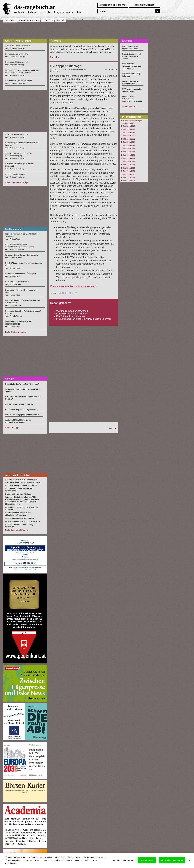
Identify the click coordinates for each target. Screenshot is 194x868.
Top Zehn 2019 (129, 149)
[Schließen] (189, 863)
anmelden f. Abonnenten (113, 5)
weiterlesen (56, 57)
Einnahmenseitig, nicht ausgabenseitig (22, 410)
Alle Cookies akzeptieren (172, 863)
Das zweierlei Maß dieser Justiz (18, 81)
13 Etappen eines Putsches (17, 135)
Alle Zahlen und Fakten (17, 530)
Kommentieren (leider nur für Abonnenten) (72, 286)
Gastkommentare (29, 20)
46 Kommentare (111, 69)
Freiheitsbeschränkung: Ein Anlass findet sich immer (84, 319)
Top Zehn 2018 (129, 152)
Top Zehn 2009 (129, 181)
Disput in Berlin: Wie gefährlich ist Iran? (22, 384)
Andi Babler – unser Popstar (17, 282)
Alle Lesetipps (13, 427)
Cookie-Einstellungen (123, 863)
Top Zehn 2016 (129, 158)
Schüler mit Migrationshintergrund (20, 518)
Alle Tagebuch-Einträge (17, 182)
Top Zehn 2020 (129, 145)
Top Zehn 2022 (129, 139)
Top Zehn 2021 (129, 142)
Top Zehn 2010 (129, 178)
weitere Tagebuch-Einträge (19, 41)
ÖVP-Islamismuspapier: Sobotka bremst (22, 415)
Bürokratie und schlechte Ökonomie (20, 274)
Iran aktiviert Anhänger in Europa (19, 404)
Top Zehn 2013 (129, 168)
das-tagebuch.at (34, 7)
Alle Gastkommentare (16, 332)
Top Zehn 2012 (129, 171)
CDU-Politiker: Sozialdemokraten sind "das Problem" (132, 66)
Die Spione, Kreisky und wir (71, 316)
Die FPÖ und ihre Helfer (15, 174)
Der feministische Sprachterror (72, 314)
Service (61, 20)
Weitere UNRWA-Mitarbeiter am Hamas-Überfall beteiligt (132, 99)
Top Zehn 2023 (129, 136)
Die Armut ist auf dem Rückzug (18, 494)
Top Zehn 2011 (129, 174)
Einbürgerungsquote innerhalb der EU (21, 485)
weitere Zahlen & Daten (17, 475)
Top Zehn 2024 (129, 132)
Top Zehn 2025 (129, 129)
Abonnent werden (145, 5)
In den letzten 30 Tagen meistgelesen (133, 122)
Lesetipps (48, 20)
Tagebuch (10, 20)
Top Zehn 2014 (129, 165)
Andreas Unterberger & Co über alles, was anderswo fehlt (48, 12)
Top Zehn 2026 (129, 126)
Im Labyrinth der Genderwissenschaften (22, 255)
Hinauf (112, 429)
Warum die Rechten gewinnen (72, 311)
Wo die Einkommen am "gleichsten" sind (22, 521)
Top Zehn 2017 (129, 155)
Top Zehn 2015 (129, 162)
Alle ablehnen (147, 863)
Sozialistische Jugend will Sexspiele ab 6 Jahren (131, 56)
